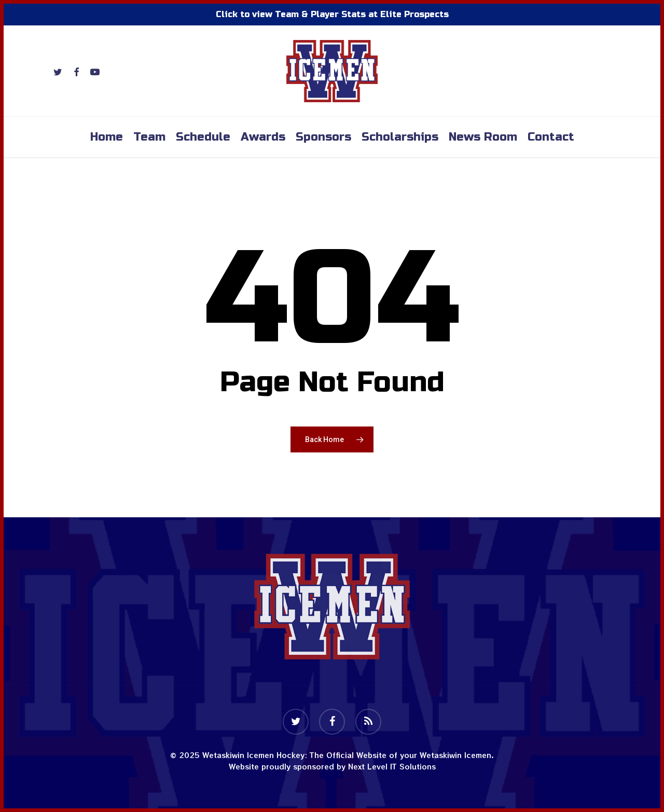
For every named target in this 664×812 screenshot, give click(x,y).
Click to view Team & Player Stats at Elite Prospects (332, 14)
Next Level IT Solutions (392, 766)
